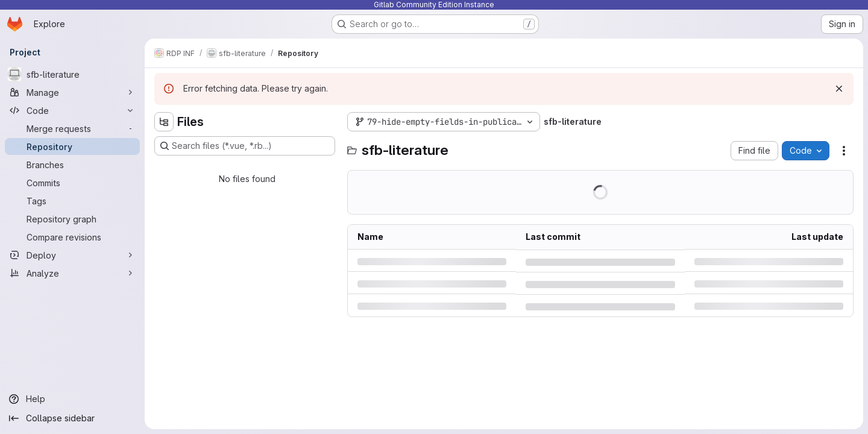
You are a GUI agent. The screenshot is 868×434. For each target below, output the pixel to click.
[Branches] (72, 165)
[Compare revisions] (72, 237)
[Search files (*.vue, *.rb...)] (245, 146)
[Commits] (72, 183)
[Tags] (72, 201)
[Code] (72, 110)
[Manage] (72, 92)
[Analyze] (72, 273)
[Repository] (72, 146)
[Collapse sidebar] (72, 418)
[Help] (72, 399)
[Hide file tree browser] (164, 122)
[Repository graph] (72, 219)
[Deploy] (72, 255)
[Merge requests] (72, 128)
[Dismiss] (839, 89)
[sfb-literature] (72, 74)
